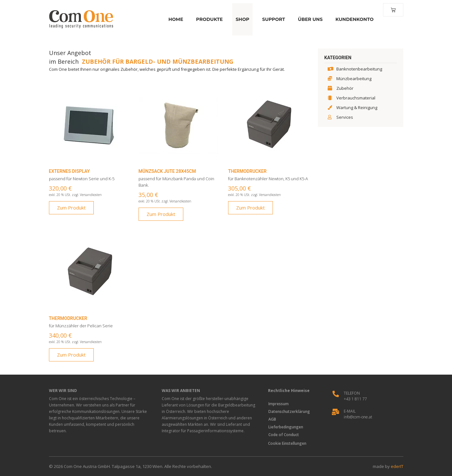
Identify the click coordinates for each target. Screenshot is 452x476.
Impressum (279, 404)
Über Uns (309, 19)
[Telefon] (336, 394)
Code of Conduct (284, 435)
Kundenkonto (353, 19)
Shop (241, 19)
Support (273, 19)
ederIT (397, 466)
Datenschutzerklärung (289, 411)
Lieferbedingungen (286, 427)
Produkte (209, 19)
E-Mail (350, 411)
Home (175, 19)
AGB (273, 419)
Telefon (352, 393)
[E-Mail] (336, 412)
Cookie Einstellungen (287, 443)
